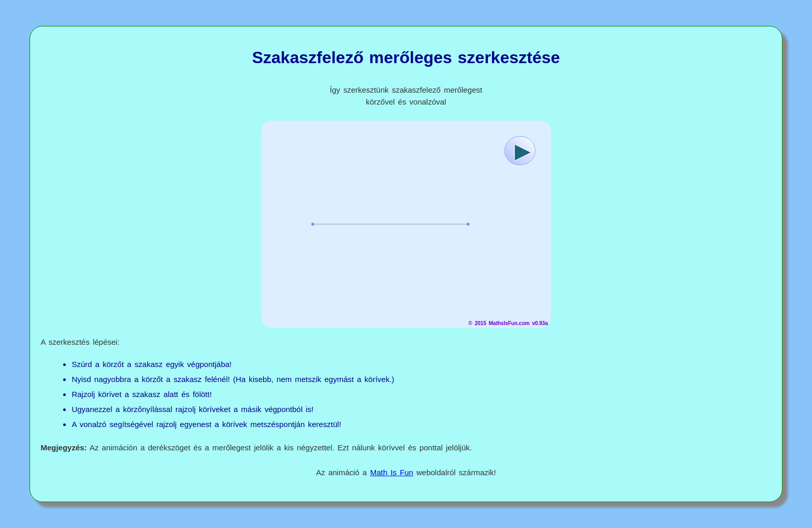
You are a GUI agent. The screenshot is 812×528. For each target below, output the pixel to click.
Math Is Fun (392, 472)
